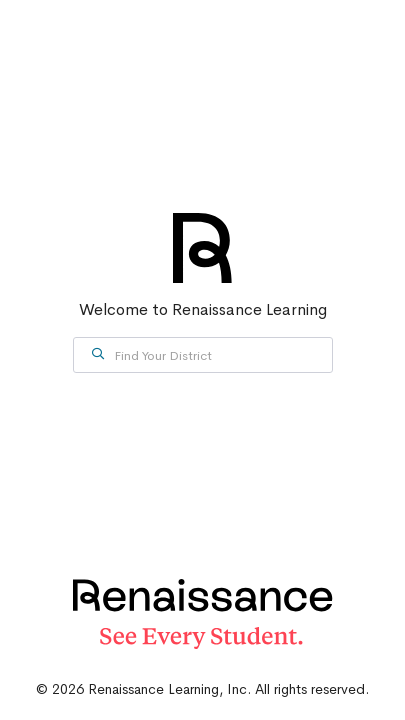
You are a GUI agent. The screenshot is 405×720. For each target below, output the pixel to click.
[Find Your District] (203, 355)
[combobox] (203, 355)
